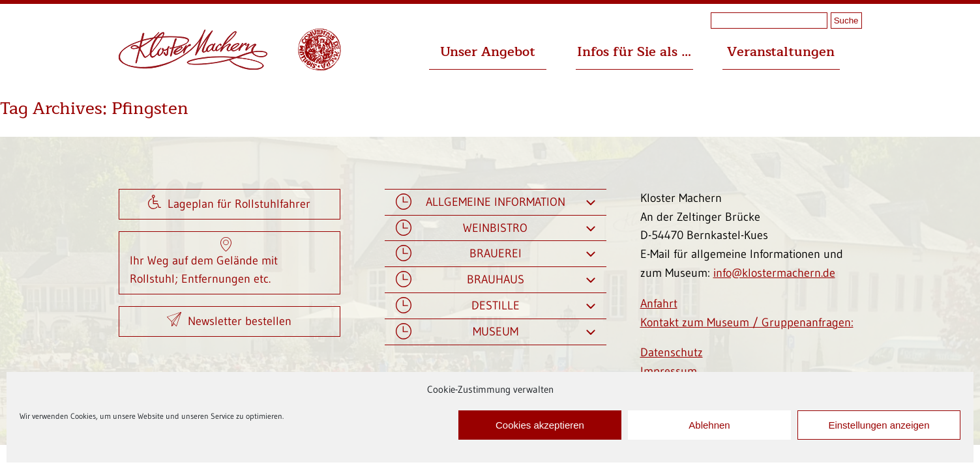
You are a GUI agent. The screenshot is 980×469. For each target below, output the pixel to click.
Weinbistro (496, 228)
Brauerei (496, 254)
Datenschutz (672, 352)
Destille (496, 306)
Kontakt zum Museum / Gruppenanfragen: (747, 322)
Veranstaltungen (781, 52)
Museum (496, 332)
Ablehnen (709, 425)
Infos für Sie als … (634, 52)
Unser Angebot (488, 52)
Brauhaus (496, 280)
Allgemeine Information (496, 202)
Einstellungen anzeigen (879, 425)
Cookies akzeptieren (540, 425)
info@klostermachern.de (774, 273)
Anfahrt (659, 304)
